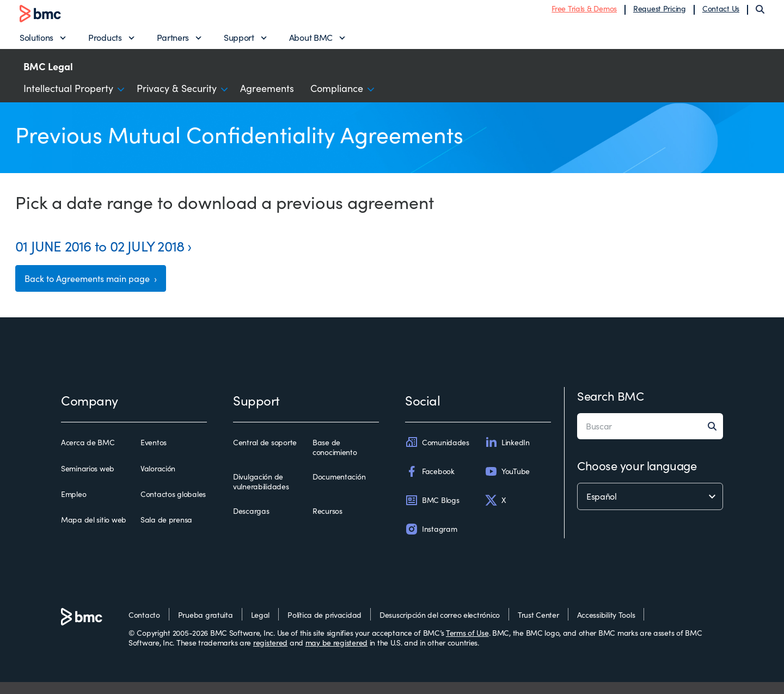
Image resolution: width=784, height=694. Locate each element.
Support (239, 41)
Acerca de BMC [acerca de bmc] (88, 455)
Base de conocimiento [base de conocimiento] (335, 459)
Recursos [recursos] (327, 523)
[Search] (760, 13)
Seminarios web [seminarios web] (88, 480)
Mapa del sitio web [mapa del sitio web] (94, 532)
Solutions (36, 41)
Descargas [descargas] (251, 523)
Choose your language (637, 477)
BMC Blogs (432, 512)
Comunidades (437, 454)
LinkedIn (507, 454)
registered (270, 655)
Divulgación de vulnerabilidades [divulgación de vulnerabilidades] (261, 493)
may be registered (336, 655)
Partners (173, 41)
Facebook (430, 483)
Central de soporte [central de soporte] (265, 455)
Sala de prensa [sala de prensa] (166, 532)
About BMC (311, 41)
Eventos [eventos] (154, 455)
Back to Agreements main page (97, 288)
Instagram (431, 541)
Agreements (267, 96)
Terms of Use (467, 645)
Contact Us (721, 12)
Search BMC (611, 408)
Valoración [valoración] (158, 480)
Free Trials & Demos (584, 12)
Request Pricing (660, 12)
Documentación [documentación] (339, 489)
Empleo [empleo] (73, 506)
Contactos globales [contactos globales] (173, 506)
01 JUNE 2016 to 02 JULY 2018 (100, 253)
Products (105, 41)
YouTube (507, 483)
